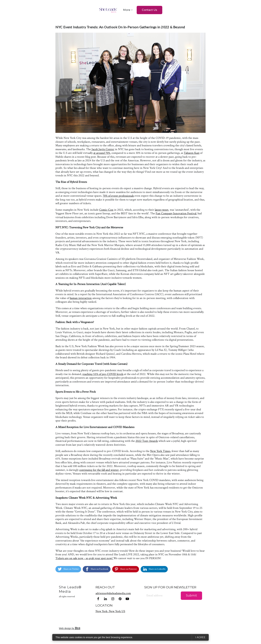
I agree (200, 637)
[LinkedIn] (105, 599)
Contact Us (149, 10)
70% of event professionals (118, 196)
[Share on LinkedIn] (154, 569)
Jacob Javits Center (103, 149)
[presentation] (158, 613)
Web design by (70, 628)
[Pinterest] (120, 599)
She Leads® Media (70, 591)
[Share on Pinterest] (126, 569)
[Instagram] (113, 599)
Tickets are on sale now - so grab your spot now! (84, 558)
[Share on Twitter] (68, 569)
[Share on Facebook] (97, 569)
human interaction (81, 298)
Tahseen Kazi (192, 153)
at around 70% (102, 153)
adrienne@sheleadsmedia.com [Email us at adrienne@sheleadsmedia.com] (113, 593)
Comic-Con (106, 210)
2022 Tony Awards (147, 441)
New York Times (160, 451)
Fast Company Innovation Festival (176, 213)
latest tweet (162, 210)
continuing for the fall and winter (99, 470)
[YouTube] (127, 599)
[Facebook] (98, 599)
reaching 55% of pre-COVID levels (103, 374)
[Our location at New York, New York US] (110, 611)
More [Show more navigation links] (127, 10)
